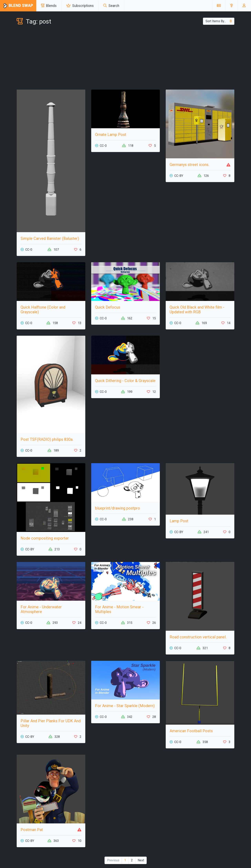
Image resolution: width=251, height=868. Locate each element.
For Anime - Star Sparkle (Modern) (125, 706)
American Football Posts (191, 731)
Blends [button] (49, 6)
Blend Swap (18, 6)
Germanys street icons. (189, 165)
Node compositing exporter (45, 538)
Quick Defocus (108, 307)
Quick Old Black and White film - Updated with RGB (197, 310)
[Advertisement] (125, 58)
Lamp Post (179, 521)
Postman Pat (32, 830)
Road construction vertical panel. (198, 637)
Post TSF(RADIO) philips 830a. (47, 439)
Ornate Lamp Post (111, 135)
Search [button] (111, 6)
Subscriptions (80, 6)
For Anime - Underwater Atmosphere (41, 609)
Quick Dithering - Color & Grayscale (125, 381)
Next (141, 860)
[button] (231, 6)
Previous (113, 860)
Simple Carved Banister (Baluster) (50, 238)
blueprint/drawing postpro (118, 508)
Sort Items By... (219, 21)
